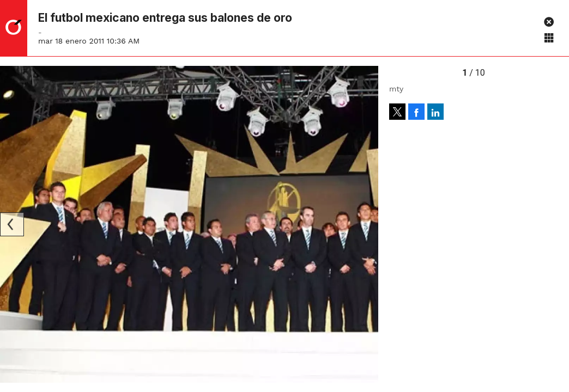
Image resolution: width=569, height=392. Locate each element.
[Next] (366, 224)
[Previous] (12, 224)
